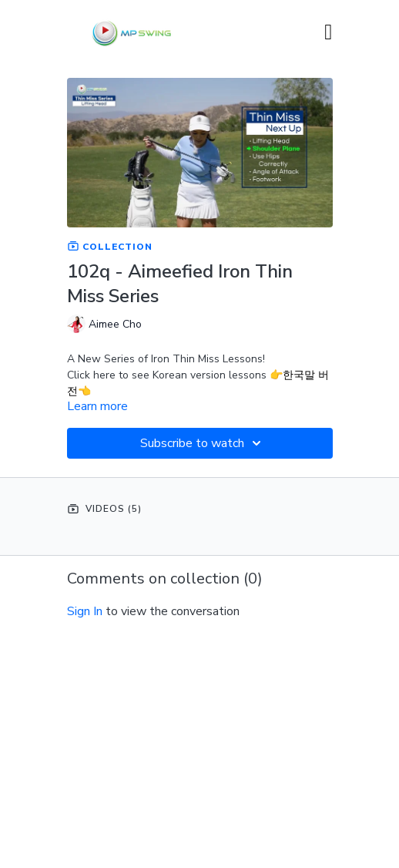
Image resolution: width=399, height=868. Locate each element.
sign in (85, 611)
